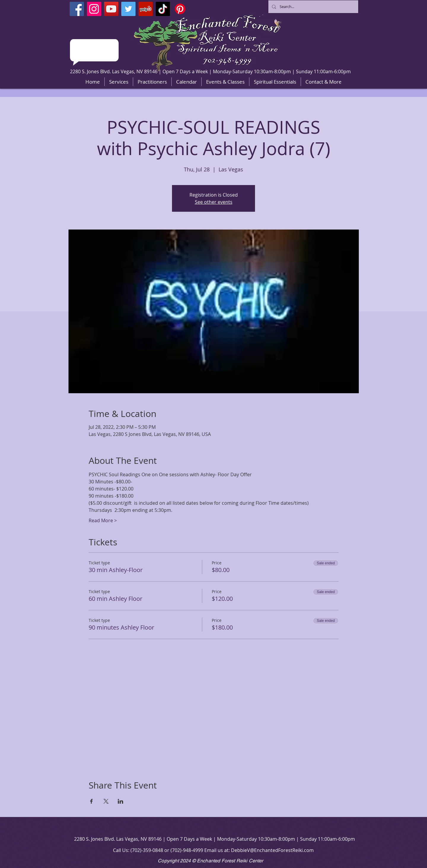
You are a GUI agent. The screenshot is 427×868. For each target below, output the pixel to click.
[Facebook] (77, 9)
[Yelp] (146, 9)
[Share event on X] (106, 801)
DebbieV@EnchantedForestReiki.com (272, 850)
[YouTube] (111, 9)
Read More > (103, 520)
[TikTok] (163, 9)
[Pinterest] (180, 9)
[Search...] (313, 7)
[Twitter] (128, 9)
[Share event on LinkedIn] (121, 801)
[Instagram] (94, 9)
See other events (214, 202)
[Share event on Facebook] (91, 801)
